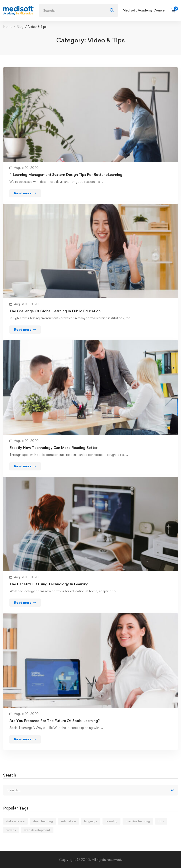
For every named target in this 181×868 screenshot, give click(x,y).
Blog (20, 27)
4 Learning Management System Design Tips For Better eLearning (66, 175)
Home (8, 27)
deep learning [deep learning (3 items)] (43, 821)
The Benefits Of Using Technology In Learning (49, 584)
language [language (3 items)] (91, 821)
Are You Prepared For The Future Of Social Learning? (55, 721)
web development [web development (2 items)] (37, 830)
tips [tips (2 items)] (161, 821)
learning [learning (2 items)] (111, 821)
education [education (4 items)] (68, 821)
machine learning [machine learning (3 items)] (138, 821)
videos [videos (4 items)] (11, 830)
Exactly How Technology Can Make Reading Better (53, 448)
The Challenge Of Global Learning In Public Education (55, 311)
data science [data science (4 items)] (15, 821)
